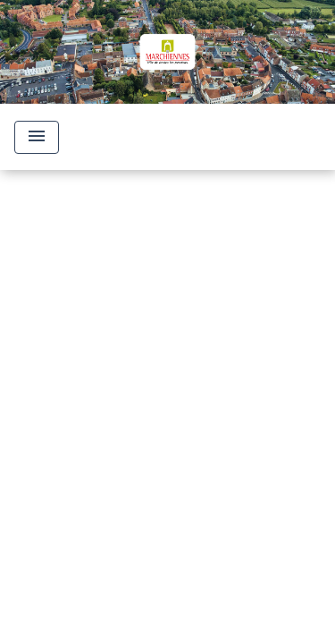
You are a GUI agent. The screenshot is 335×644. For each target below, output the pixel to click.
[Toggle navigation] (37, 137)
